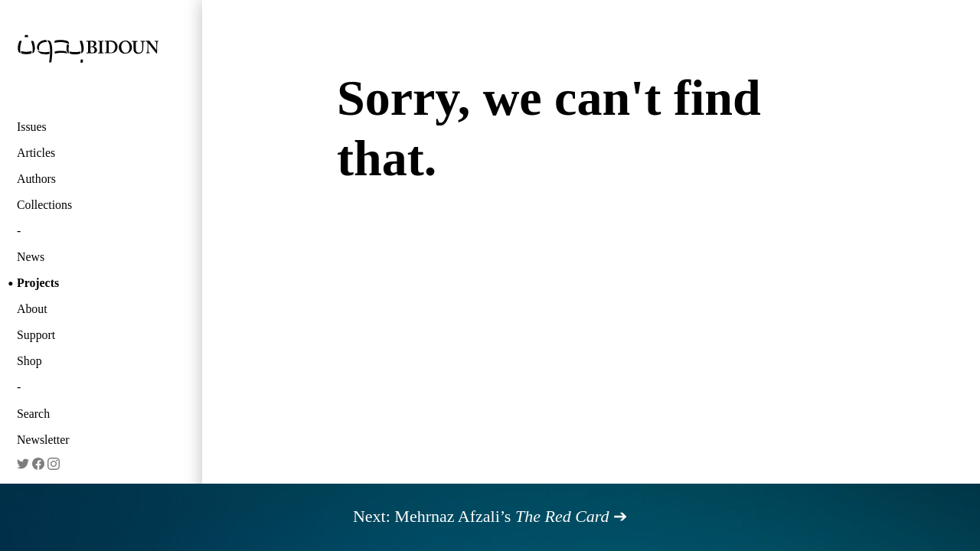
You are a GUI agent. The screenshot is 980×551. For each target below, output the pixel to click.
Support (36, 335)
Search (33, 414)
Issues (32, 127)
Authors (36, 179)
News (31, 257)
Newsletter (43, 440)
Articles (36, 153)
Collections (44, 205)
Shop (29, 361)
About (32, 309)
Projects (38, 283)
